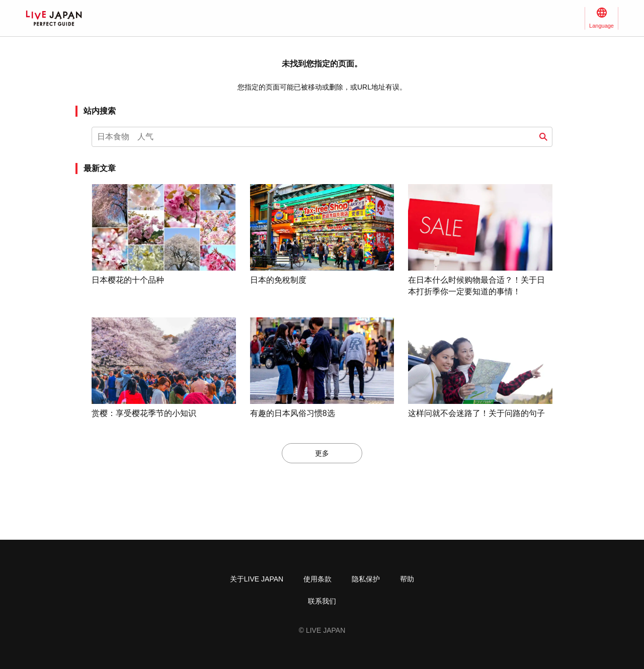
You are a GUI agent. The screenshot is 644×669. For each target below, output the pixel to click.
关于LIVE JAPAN (257, 579)
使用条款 (317, 579)
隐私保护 (366, 579)
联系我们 (322, 601)
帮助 (407, 579)
